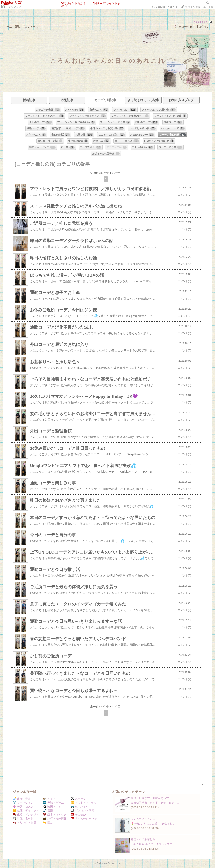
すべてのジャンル (84, 818)
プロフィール (30, 27)
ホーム (8, 27)
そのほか (78, 815)
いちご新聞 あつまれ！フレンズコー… (154, 844)
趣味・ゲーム (53, 803)
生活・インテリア (26, 815)
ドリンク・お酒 (24, 822)
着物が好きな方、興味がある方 (150, 798)
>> (165, 7)
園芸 (48, 822)
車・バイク (80, 807)
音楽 (48, 811)
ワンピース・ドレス (143, 819)
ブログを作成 (193, 7)
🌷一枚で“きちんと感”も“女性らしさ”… (155, 823)
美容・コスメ (23, 807)
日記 (17, 27)
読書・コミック (55, 815)
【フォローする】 (184, 27)
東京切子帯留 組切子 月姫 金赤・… (155, 803)
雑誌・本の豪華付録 (143, 839)
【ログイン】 (204, 27)
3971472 (201, 22)
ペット (49, 799)
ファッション (13, 7)
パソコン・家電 (82, 811)
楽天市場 (208, 7)
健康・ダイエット (26, 811)
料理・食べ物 (23, 818)
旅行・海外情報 (55, 818)
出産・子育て (23, 799)
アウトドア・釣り (84, 803)
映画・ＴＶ (52, 807)
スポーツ (78, 799)
